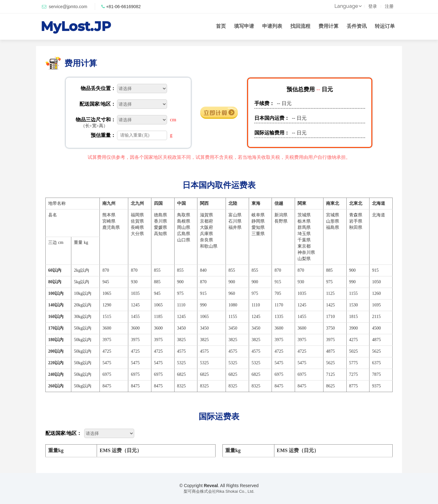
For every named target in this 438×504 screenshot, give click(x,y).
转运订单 (385, 26)
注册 (389, 6)
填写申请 (244, 26)
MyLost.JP (76, 26)
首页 (221, 26)
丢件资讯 (357, 26)
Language (347, 6)
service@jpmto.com (68, 7)
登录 (373, 6)
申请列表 (272, 26)
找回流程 (300, 26)
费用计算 (328, 26)
